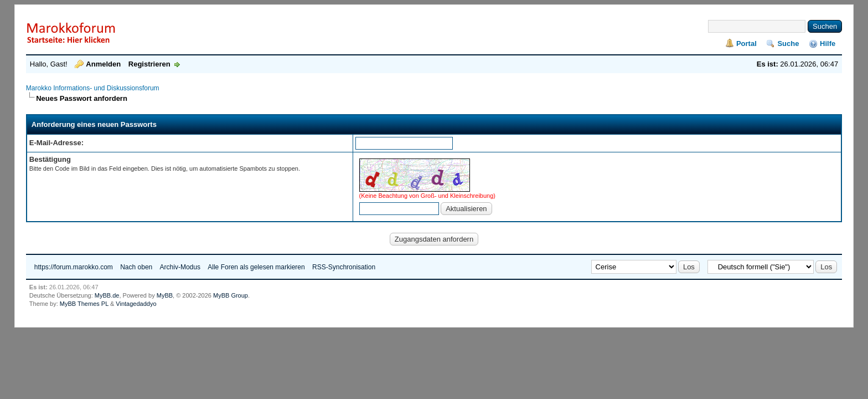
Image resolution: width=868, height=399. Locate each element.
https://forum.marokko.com (74, 267)
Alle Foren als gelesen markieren (256, 267)
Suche (788, 44)
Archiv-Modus (180, 267)
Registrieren (149, 64)
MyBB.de (107, 295)
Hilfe (828, 44)
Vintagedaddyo (136, 304)
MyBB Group (231, 295)
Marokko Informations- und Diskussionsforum (93, 88)
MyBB (165, 295)
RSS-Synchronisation (344, 267)
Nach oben (136, 267)
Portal (746, 44)
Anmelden (103, 64)
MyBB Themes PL (84, 304)
